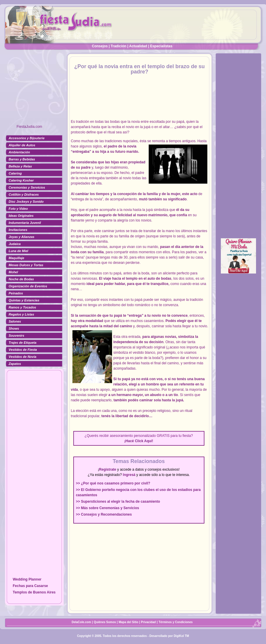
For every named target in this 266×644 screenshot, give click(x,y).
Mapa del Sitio (128, 622)
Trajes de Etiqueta (23, 343)
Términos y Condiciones (176, 622)
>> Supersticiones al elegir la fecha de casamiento (118, 502)
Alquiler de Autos (22, 145)
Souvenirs (17, 336)
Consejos (100, 46)
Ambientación (20, 152)
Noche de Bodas (21, 279)
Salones (15, 321)
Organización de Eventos (28, 286)
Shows (14, 328)
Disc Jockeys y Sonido (26, 202)
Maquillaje (17, 258)
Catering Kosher (21, 180)
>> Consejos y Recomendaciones (104, 514)
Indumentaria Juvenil (25, 223)
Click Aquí (143, 441)
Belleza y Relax (21, 166)
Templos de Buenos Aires (34, 592)
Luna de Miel (19, 251)
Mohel (13, 272)
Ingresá (129, 475)
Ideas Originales (21, 216)
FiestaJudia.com (29, 127)
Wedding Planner (27, 579)
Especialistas (161, 46)
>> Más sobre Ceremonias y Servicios (107, 508)
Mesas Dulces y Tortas (26, 265)
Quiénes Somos (105, 622)
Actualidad (138, 46)
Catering (15, 173)
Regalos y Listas (22, 314)
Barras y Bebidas (22, 159)
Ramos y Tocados (23, 307)
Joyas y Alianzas (22, 237)
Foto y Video (18, 209)
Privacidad (149, 622)
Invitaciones (18, 230)
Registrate (108, 469)
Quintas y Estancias (24, 300)
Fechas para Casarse (30, 586)
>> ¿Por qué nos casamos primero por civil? (113, 483)
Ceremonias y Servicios (27, 187)
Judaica (15, 244)
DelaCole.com (81, 622)
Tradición (118, 46)
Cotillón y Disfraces (24, 194)
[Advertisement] (34, 90)
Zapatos (15, 364)
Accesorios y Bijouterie (27, 138)
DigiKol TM (181, 636)
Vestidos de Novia (23, 357)
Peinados (16, 293)
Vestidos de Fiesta (23, 350)
